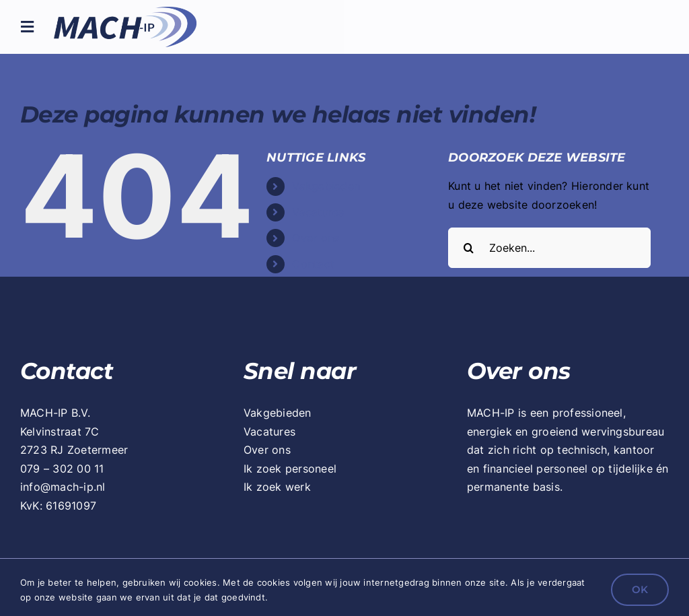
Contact (313, 264)
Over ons (316, 238)
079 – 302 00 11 (62, 469)
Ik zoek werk (277, 487)
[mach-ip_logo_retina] (125, 12)
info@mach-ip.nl (63, 487)
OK (640, 589)
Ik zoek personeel (290, 469)
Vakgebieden (326, 186)
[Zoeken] (468, 248)
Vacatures (318, 212)
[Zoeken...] (549, 248)
